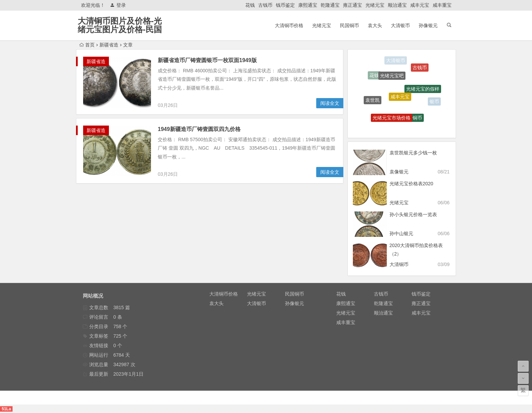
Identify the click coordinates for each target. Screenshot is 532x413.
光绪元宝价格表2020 (411, 184)
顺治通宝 (397, 5)
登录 (118, 5)
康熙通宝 (308, 5)
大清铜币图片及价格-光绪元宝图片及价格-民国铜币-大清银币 (120, 29)
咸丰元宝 (420, 5)
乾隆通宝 (330, 5)
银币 (434, 102)
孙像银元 (428, 25)
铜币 (417, 119)
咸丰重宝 (442, 5)
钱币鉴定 (285, 5)
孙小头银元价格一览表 (413, 214)
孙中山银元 (401, 233)
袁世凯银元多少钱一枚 (413, 153)
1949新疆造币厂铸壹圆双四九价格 (199, 129)
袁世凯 (373, 101)
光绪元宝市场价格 (392, 119)
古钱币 (265, 5)
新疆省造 (109, 45)
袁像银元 (399, 172)
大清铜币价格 (289, 25)
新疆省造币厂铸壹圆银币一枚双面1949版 (207, 60)
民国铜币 (349, 25)
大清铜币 (399, 264)
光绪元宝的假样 (423, 91)
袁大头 (375, 25)
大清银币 (400, 25)
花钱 (250, 5)
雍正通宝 (353, 5)
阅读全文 (330, 103)
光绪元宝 (375, 5)
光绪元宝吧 (392, 78)
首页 (87, 45)
